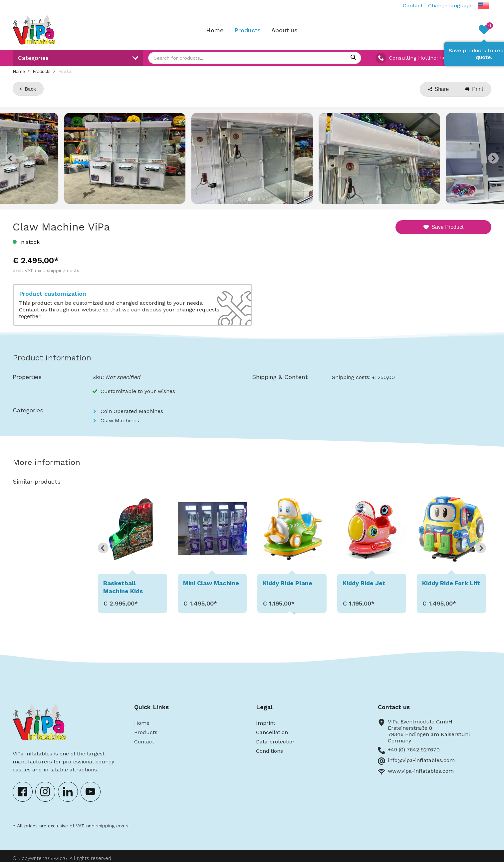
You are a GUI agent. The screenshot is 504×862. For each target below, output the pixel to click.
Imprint (266, 723)
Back (30, 89)
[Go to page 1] (289, 613)
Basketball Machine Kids (123, 587)
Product (66, 71)
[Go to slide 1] (240, 199)
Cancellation (272, 732)
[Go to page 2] (294, 613)
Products (248, 30)
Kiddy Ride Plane (287, 583)
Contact (413, 5)
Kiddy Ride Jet (364, 583)
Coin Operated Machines (132, 411)
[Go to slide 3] (250, 199)
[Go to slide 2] (245, 199)
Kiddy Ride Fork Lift (451, 583)
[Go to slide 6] (264, 199)
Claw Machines (120, 421)
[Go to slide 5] (259, 199)
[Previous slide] (11, 158)
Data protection (276, 742)
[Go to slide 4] (254, 199)
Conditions (269, 751)
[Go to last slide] (103, 548)
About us (284, 30)
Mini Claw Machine (211, 583)
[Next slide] (493, 158)
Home (215, 30)
